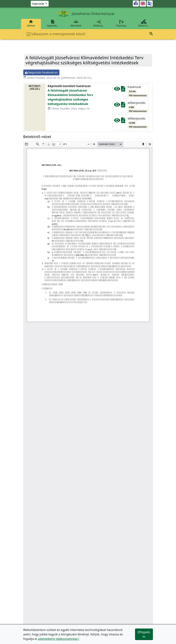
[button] (151, 34)
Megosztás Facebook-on (41, 72)
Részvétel (76, 23)
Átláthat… (99, 23)
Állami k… (144, 23)
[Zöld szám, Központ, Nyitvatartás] (40, 4)
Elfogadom (144, 634)
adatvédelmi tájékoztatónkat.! (58, 639)
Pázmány (121, 23)
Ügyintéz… (53, 23)
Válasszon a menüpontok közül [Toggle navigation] (56, 34)
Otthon (31, 23)
